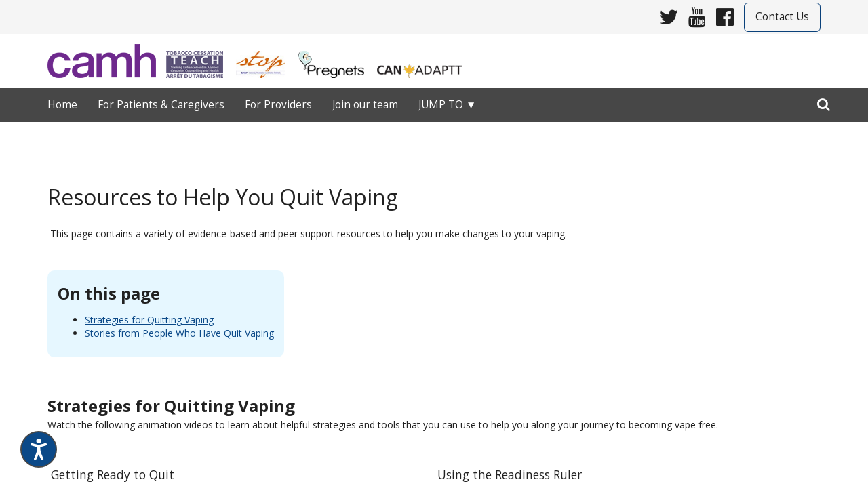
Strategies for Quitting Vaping (149, 320)
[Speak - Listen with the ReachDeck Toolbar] (39, 449)
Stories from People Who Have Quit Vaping (179, 333)
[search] (824, 102)
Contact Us (782, 17)
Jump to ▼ (447, 105)
